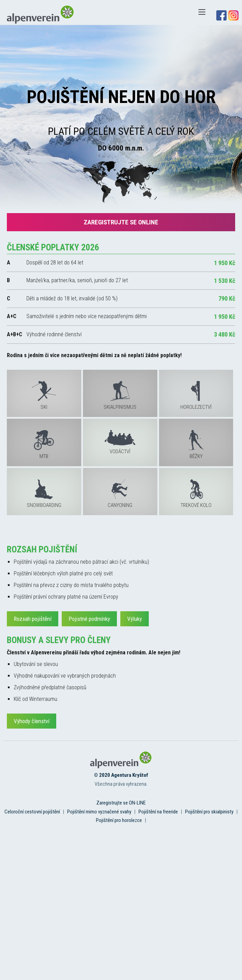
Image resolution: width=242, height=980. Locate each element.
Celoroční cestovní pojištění (32, 812)
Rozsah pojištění (33, 619)
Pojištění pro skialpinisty (209, 812)
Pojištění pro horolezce (119, 820)
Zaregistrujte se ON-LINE (121, 803)
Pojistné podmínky (89, 619)
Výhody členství (32, 721)
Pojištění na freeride (158, 812)
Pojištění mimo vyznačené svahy (99, 812)
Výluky (135, 619)
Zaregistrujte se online (121, 222)
